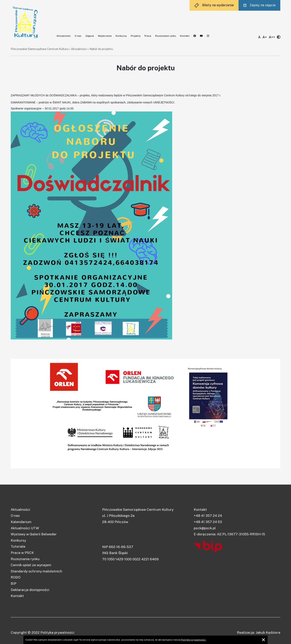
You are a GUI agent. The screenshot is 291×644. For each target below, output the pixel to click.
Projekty (136, 36)
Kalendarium (21, 522)
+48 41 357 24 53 (208, 522)
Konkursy (121, 36)
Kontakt (185, 36)
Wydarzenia (105, 36)
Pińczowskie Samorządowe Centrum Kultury (40, 49)
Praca (148, 36)
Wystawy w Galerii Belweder (34, 534)
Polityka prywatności (57, 633)
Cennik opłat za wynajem (31, 565)
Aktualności (64, 36)
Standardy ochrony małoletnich (36, 571)
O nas (78, 36)
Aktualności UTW (25, 528)
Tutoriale (18, 546)
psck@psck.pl (205, 528)
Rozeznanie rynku (166, 36)
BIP (14, 584)
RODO (16, 577)
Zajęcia (90, 36)
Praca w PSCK (22, 553)
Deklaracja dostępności (30, 590)
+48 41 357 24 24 (208, 516)
